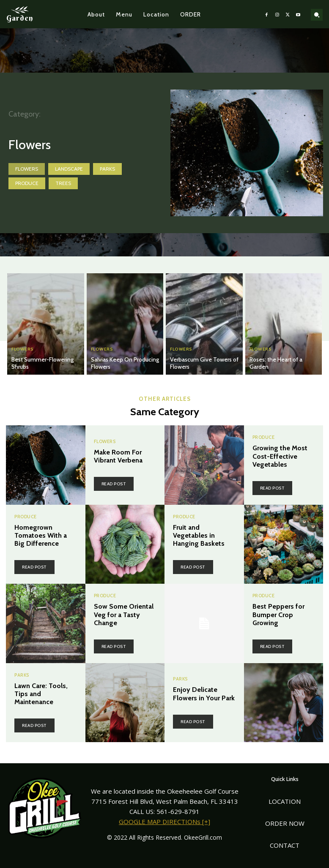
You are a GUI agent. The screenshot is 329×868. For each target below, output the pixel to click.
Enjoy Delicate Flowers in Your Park (204, 694)
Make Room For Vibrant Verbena (118, 456)
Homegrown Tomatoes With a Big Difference (41, 535)
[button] (317, 15)
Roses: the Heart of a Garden (276, 363)
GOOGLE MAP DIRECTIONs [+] (164, 822)
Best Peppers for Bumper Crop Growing (278, 614)
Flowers (27, 169)
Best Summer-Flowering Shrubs (42, 363)
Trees (63, 183)
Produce (27, 183)
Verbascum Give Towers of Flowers (204, 363)
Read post (114, 484)
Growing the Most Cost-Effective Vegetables (280, 456)
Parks (107, 169)
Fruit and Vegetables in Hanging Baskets (199, 535)
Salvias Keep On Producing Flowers (125, 363)
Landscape (69, 169)
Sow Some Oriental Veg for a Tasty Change (124, 614)
